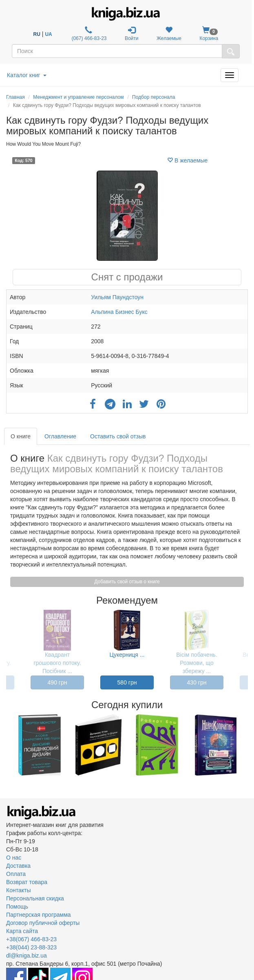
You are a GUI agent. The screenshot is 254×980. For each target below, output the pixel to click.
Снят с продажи (127, 277)
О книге (21, 436)
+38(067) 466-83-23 (31, 939)
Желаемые (169, 34)
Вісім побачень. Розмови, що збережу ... (197, 663)
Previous (7, 745)
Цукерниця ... (127, 655)
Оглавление (60, 436)
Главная (15, 97)
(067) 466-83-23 (88, 34)
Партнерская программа (39, 915)
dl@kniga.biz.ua (27, 956)
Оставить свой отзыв (118, 436)
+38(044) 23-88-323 (31, 947)
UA (48, 34)
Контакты (18, 890)
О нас (14, 858)
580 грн (127, 682)
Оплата (16, 874)
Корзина (209, 34)
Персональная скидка (35, 898)
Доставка (18, 866)
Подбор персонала (154, 97)
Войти (132, 34)
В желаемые (187, 160)
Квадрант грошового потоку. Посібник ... (57, 663)
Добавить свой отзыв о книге (127, 582)
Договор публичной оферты (43, 923)
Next (247, 745)
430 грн (197, 682)
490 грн (57, 682)
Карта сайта (22, 931)
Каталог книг (27, 75)
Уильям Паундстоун (117, 297)
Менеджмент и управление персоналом (78, 97)
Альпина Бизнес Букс (119, 312)
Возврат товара (27, 882)
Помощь (17, 907)
